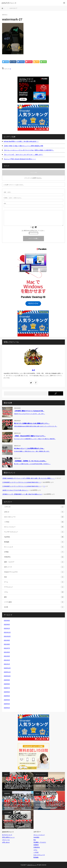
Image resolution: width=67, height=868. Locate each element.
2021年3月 (7, 656)
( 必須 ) (7, 192)
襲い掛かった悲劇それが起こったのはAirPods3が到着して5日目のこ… (32, 464)
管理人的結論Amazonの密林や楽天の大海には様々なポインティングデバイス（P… (36, 426)
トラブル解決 (34, 602)
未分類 (34, 607)
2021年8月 (7, 644)
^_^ (44, 486)
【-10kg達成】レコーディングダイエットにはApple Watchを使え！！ (22, 482)
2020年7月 (7, 688)
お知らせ (34, 512)
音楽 (34, 577)
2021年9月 (7, 640)
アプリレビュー (34, 587)
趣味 (34, 597)
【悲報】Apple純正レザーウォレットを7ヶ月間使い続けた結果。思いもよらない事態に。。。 (29, 478)
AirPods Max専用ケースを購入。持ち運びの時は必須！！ (21, 141)
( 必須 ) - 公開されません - (13, 198)
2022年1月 (7, 628)
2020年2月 (7, 708)
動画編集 (34, 542)
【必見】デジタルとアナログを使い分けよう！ (15, 490)
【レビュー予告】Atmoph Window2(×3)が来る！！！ (20, 159)
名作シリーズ (34, 567)
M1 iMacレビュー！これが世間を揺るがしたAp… (29, 449)
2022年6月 (7, 624)
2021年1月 (7, 664)
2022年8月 (7, 620)
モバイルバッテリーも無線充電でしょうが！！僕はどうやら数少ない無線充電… (35, 439)
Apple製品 (34, 537)
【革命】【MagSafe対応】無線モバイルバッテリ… (30, 436)
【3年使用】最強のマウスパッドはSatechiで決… (29, 411)
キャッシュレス (34, 547)
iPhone (37, 793)
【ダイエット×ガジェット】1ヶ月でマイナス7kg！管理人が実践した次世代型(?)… (29, 150)
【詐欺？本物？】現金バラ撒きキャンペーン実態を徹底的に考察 (23, 146)
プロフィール (6, 840)
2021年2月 (7, 660)
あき (33, 370)
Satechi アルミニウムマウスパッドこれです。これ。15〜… (30, 414)
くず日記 (34, 522)
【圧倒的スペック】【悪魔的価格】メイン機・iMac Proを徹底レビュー (22, 494)
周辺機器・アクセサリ (40, 842)
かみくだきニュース (34, 517)
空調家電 (36, 845)
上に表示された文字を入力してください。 (33, 231)
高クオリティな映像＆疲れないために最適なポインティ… (32, 423)
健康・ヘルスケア (34, 562)
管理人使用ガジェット (8, 837)
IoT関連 (34, 552)
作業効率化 (34, 557)
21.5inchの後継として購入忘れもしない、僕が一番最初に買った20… (32, 451)
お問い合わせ (6, 842)
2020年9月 (7, 680)
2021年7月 (7, 648)
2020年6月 (7, 692)
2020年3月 (7, 704)
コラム (34, 592)
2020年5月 (7, 696)
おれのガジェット (32, 865)
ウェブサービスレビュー (34, 532)
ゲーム (34, 582)
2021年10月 (7, 636)
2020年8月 (7, 684)
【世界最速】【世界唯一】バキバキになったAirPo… (30, 461)
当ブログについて (7, 835)
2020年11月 (7, 672)
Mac (35, 840)
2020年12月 (7, 668)
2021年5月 (7, 652)
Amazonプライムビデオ (34, 572)
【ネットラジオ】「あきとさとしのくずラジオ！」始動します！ (23, 155)
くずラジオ (34, 507)
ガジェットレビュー (34, 527)
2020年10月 (7, 676)
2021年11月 (7, 632)
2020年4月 (7, 700)
